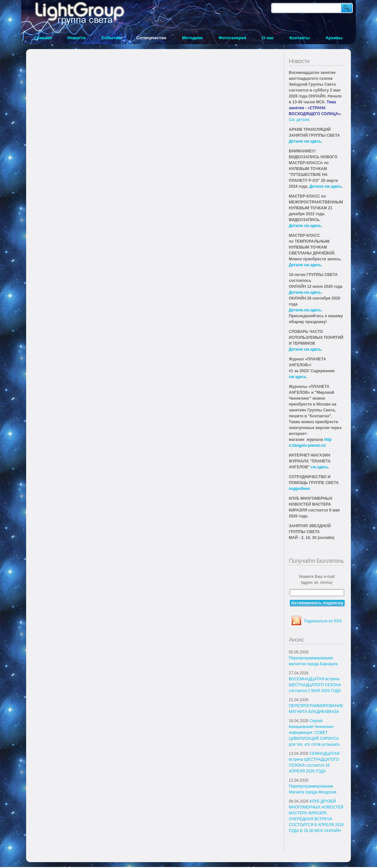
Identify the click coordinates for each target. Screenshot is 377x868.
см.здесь (297, 377)
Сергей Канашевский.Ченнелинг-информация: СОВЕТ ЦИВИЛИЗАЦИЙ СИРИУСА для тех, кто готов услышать (314, 733)
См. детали (299, 120)
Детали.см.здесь (305, 292)
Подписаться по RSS (323, 621)
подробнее (299, 489)
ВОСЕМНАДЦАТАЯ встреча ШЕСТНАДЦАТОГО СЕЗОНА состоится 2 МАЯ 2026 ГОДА (315, 685)
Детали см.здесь (305, 141)
